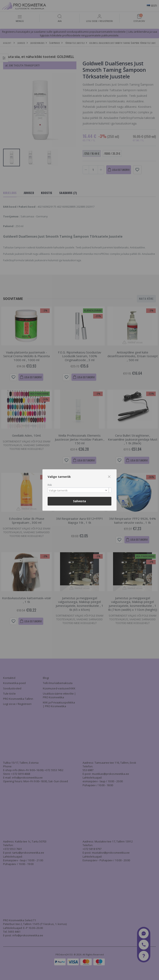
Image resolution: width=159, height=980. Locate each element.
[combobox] (79, 490)
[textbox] (78, 491)
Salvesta (79, 501)
